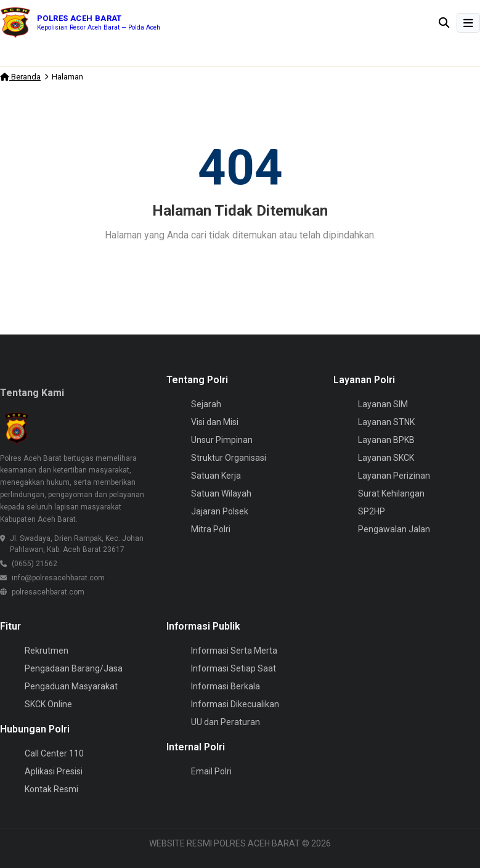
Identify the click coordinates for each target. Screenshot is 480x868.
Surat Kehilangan (391, 493)
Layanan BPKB (386, 440)
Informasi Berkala (226, 686)
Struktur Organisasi (229, 458)
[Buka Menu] (468, 23)
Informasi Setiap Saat (234, 668)
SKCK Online (48, 704)
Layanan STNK (386, 422)
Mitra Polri (211, 529)
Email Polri (211, 771)
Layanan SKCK (386, 458)
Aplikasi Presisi (54, 771)
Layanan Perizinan (394, 476)
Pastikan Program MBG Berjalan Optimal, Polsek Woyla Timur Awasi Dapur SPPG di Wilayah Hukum (192, 56)
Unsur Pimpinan (222, 440)
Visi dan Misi (215, 422)
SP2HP (372, 511)
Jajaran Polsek (220, 511)
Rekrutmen (47, 651)
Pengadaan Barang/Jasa (74, 668)
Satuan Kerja (216, 476)
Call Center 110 (54, 753)
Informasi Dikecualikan (235, 704)
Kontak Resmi (51, 789)
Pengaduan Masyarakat (71, 686)
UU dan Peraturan (226, 722)
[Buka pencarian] (444, 22)
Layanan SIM (383, 404)
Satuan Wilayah (221, 493)
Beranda (20, 77)
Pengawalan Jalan (394, 529)
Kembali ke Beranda (240, 267)
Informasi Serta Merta (234, 651)
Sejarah (206, 404)
